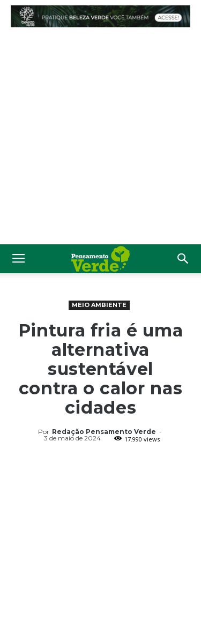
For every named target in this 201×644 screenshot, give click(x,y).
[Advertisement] (100, 138)
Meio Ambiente (99, 305)
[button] (183, 259)
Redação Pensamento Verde (104, 432)
